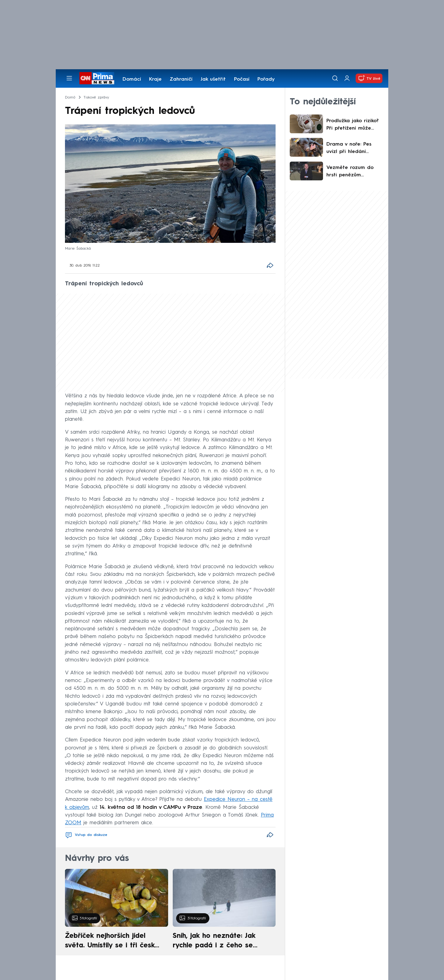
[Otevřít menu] (69, 78)
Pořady (266, 79)
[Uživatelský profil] (347, 78)
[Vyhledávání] (335, 78)
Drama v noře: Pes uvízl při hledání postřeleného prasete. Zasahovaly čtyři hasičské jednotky (353, 149)
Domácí (132, 79)
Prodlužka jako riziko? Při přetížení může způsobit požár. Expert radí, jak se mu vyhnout (354, 125)
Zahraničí (181, 79)
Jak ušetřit (213, 79)
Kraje (155, 79)
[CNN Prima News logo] (97, 78)
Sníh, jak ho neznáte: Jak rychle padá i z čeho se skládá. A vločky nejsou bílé (219, 942)
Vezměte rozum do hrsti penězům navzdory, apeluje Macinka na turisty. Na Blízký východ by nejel (354, 172)
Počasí (242, 79)
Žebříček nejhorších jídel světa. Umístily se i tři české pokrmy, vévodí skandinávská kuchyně (113, 942)
